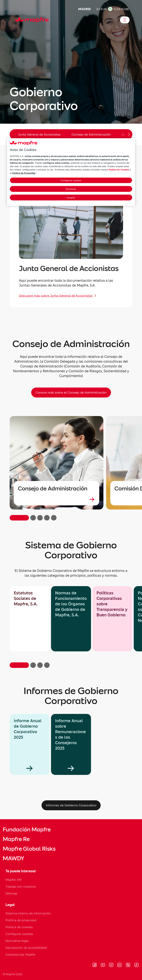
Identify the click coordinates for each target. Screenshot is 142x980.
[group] (30, 744)
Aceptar (71, 198)
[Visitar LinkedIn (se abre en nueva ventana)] (120, 965)
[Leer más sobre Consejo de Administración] (57, 499)
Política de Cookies (119, 170)
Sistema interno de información (28, 913)
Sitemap (11, 893)
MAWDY (13, 858)
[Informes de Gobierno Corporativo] (71, 805)
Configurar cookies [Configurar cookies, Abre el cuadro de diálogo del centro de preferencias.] (71, 180)
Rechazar (71, 189)
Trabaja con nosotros (21, 886)
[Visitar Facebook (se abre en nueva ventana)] (95, 965)
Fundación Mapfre (27, 830)
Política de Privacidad (24, 173)
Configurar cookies (19, 934)
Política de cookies (19, 927)
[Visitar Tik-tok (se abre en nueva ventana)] (136, 965)
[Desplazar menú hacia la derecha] (126, 134)
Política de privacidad (21, 920)
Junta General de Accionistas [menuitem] (39, 134)
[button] (19, 665)
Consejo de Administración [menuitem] (91, 134)
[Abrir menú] (125, 20)
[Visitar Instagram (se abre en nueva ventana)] (111, 965)
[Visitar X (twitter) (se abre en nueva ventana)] (128, 965)
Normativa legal (17, 941)
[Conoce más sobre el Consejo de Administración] (71, 393)
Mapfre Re (16, 839)
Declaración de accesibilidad (26, 948)
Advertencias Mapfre (20, 954)
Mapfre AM (13, 880)
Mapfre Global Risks (29, 849)
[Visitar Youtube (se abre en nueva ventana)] (103, 965)
